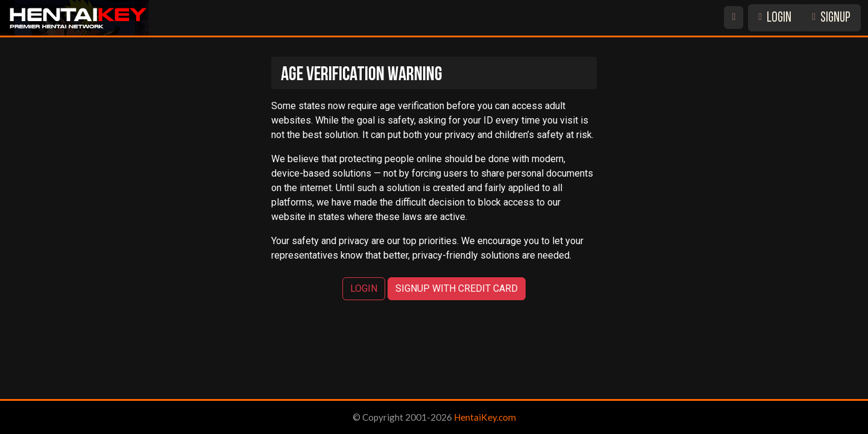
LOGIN (775, 18)
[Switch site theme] (734, 17)
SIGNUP (831, 18)
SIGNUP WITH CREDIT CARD (457, 288)
